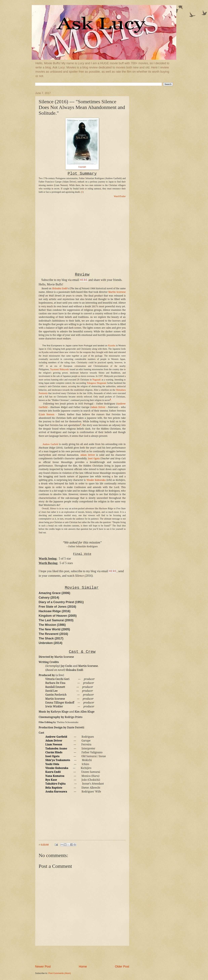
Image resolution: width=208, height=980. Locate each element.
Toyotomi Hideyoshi (59, 369)
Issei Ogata (94, 458)
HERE (84, 280)
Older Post (122, 967)
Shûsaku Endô (60, 288)
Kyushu (112, 346)
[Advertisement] (82, 955)
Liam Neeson (47, 414)
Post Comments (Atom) (60, 973)
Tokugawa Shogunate (97, 383)
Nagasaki (97, 380)
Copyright (82, 167)
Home (83, 967)
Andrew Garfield (50, 444)
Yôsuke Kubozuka (96, 480)
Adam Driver (98, 407)
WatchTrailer (120, 196)
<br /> (49, 222)
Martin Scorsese (117, 292)
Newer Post (43, 967)
